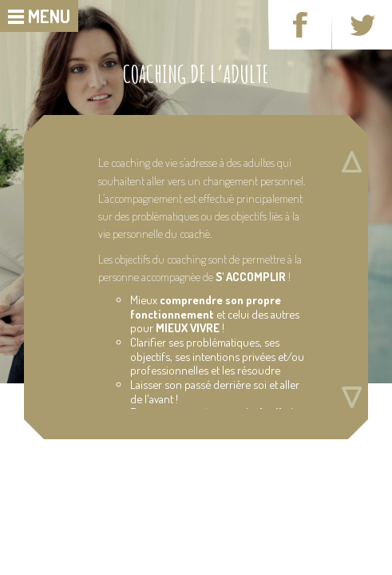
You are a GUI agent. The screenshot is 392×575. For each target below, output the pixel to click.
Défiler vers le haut (351, 161)
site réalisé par (222, 497)
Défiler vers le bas (351, 397)
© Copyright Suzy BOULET (153, 497)
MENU (49, 16)
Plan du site (48, 485)
